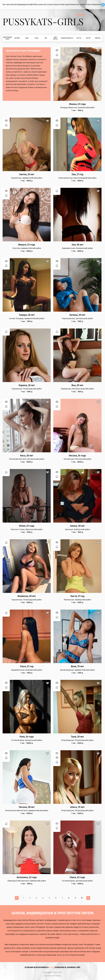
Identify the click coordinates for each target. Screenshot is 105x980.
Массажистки (40, 5)
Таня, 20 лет (77, 737)
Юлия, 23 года (27, 526)
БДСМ (32, 5)
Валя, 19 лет (77, 666)
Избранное (96, 5)
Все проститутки (10, 5)
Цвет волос (55, 38)
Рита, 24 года (27, 737)
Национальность (67, 38)
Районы (98, 38)
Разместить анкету (78, 5)
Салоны (50, 5)
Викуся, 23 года (27, 245)
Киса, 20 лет (27, 456)
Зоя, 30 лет (77, 245)
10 (82, 898)
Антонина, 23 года (27, 877)
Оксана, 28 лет (27, 807)
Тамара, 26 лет (27, 315)
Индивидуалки (23, 5)
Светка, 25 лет (27, 174)
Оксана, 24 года (77, 456)
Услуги (79, 38)
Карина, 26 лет (27, 385)
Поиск (89, 5)
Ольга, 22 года (77, 877)
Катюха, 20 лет (77, 315)
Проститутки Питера (53, 976)
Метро (88, 38)
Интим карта (65, 5)
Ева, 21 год (77, 174)
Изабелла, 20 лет (27, 596)
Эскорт (56, 5)
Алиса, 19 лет (77, 807)
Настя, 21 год (77, 596)
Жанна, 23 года (77, 104)
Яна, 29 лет (77, 385)
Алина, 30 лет (77, 526)
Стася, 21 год (27, 666)
